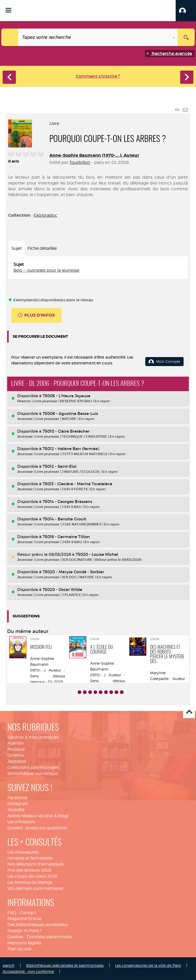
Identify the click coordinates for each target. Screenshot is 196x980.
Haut (189, 712)
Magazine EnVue (24, 919)
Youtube (16, 810)
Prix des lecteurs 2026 (29, 870)
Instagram (18, 804)
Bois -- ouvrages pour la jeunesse (46, 270)
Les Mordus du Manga (30, 882)
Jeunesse (17, 761)
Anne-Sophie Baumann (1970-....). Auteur (94, 155)
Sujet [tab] (17, 248)
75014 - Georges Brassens (67, 501)
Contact (28, 913)
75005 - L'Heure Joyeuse (66, 396)
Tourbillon (80, 162)
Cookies (15, 937)
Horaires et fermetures (30, 858)
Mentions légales (24, 943)
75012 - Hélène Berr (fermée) (71, 449)
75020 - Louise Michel (97, 554)
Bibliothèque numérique (33, 773)
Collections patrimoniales (33, 767)
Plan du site (19, 949)
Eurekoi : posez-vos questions (37, 828)
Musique (16, 749)
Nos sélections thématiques (36, 864)
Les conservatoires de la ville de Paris (148, 965)
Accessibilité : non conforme (28, 971)
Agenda (15, 743)
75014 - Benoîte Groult (64, 519)
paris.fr (9, 965)
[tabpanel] (98, 268)
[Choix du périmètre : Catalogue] (10, 37)
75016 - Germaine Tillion (66, 537)
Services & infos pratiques (33, 737)
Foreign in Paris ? (25, 931)
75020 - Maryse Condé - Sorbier (73, 572)
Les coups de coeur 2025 (32, 876)
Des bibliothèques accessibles (38, 925)
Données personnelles (50, 937)
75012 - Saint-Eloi (59, 466)
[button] (186, 11)
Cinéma (15, 755)
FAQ (12, 913)
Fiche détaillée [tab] (42, 248)
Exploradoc (45, 215)
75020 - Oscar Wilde (62, 590)
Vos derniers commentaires (35, 888)
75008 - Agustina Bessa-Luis (70, 413)
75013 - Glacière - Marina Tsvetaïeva (77, 484)
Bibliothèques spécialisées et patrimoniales (65, 965)
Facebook (17, 798)
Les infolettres (21, 822)
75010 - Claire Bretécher (66, 431)
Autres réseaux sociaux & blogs (38, 816)
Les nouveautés (23, 852)
